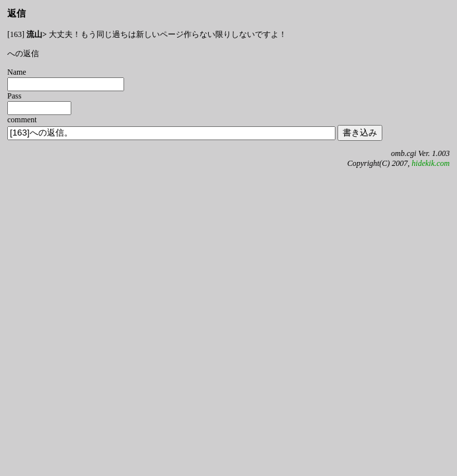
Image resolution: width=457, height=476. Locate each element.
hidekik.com (431, 163)
